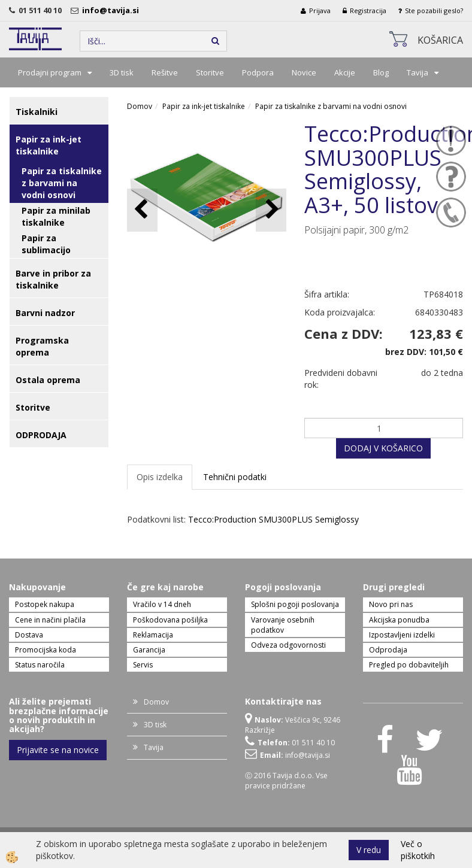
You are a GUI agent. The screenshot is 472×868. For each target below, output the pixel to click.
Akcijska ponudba (399, 620)
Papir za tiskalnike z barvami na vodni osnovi (62, 183)
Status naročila (40, 665)
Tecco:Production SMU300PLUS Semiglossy (273, 519)
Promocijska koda (46, 650)
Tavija (417, 72)
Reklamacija (153, 635)
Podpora (258, 72)
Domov (140, 106)
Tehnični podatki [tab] (235, 477)
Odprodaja (388, 650)
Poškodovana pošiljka (170, 620)
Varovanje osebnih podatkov (283, 625)
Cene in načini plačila (50, 620)
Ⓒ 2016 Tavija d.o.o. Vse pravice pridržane (286, 781)
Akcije (345, 72)
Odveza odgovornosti (288, 645)
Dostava (29, 635)
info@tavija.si (112, 10)
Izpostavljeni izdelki (402, 635)
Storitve (210, 72)
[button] (271, 210)
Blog (381, 72)
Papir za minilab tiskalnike (56, 216)
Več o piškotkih (418, 850)
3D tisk (122, 72)
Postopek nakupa (45, 604)
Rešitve (165, 72)
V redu (369, 850)
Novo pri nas (391, 604)
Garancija (149, 650)
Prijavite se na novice (58, 750)
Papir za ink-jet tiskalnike (204, 106)
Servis (143, 665)
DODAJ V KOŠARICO (383, 448)
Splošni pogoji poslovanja (295, 604)
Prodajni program (50, 72)
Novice (304, 72)
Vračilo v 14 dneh (162, 604)
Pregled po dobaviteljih (409, 665)
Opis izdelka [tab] (160, 477)
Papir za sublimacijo (46, 244)
